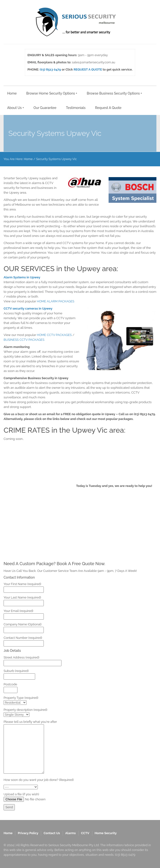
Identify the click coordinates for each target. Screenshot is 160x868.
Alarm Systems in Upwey (22, 277)
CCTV (85, 833)
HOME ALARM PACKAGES (56, 301)
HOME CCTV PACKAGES (54, 335)
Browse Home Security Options (52, 93)
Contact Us (52, 833)
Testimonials (76, 108)
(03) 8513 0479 (50, 69)
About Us (16, 108)
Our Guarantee (45, 108)
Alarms (71, 833)
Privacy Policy (28, 833)
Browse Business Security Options (114, 93)
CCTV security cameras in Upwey (28, 308)
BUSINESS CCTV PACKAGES (24, 340)
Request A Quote (108, 108)
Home (12, 93)
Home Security (106, 833)
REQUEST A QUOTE (88, 69)
